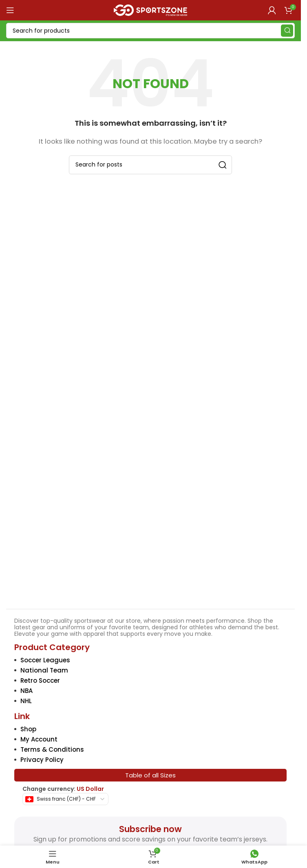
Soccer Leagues (45, 660)
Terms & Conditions (52, 749)
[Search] (150, 31)
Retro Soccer (40, 680)
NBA (27, 691)
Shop (28, 729)
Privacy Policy (42, 760)
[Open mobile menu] (10, 10)
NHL (26, 701)
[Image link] (151, 543)
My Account (39, 739)
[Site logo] (150, 10)
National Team (44, 670)
